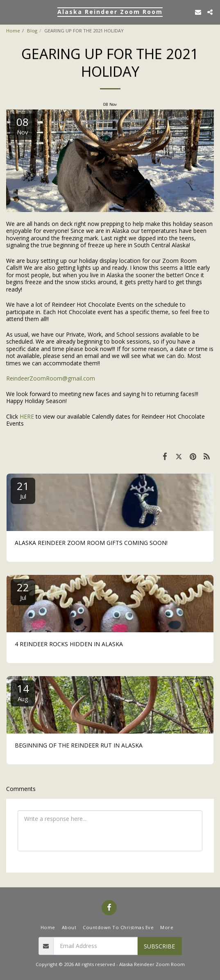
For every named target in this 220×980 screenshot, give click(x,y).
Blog (32, 31)
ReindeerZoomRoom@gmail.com (51, 378)
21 (23, 489)
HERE (27, 416)
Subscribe (159, 946)
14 (23, 692)
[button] (9, 12)
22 (23, 591)
